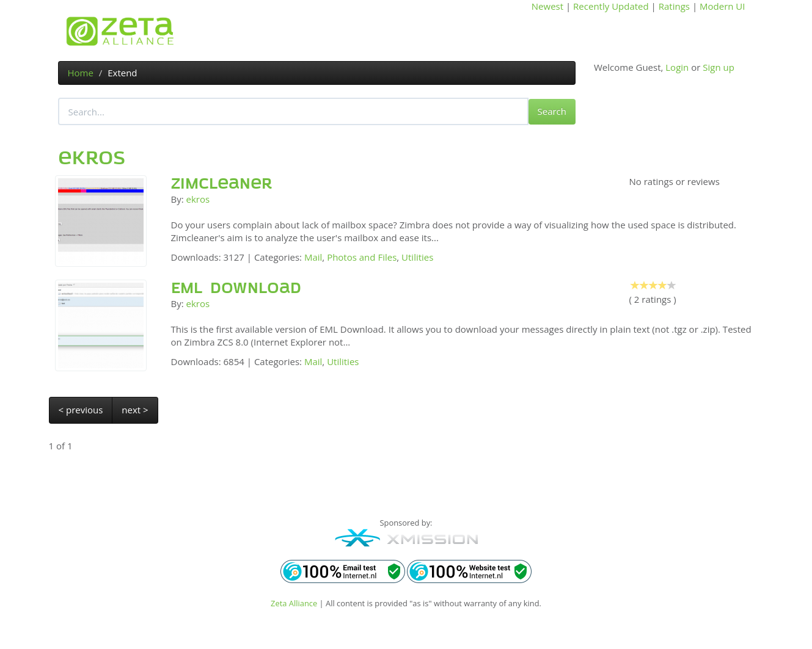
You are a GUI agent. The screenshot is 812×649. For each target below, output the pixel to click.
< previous (81, 410)
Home (81, 73)
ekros (198, 199)
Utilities (417, 257)
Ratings (674, 6)
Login (677, 67)
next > (135, 410)
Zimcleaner (222, 183)
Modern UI (722, 6)
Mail (313, 257)
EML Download (236, 288)
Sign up (719, 67)
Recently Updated (611, 6)
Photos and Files (362, 257)
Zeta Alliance (294, 603)
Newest (547, 6)
